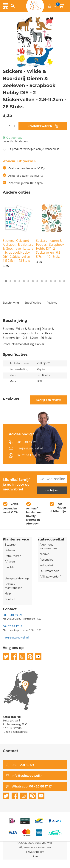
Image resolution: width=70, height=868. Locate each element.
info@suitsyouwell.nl (30, 448)
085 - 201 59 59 (26, 442)
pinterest (30, 657)
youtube (38, 657)
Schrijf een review (49, 400)
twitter (6, 657)
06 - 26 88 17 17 (27, 455)
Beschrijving (11, 303)
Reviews (52, 303)
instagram (22, 657)
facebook (14, 657)
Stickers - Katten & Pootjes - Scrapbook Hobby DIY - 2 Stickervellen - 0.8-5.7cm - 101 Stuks (50, 249)
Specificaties (33, 303)
